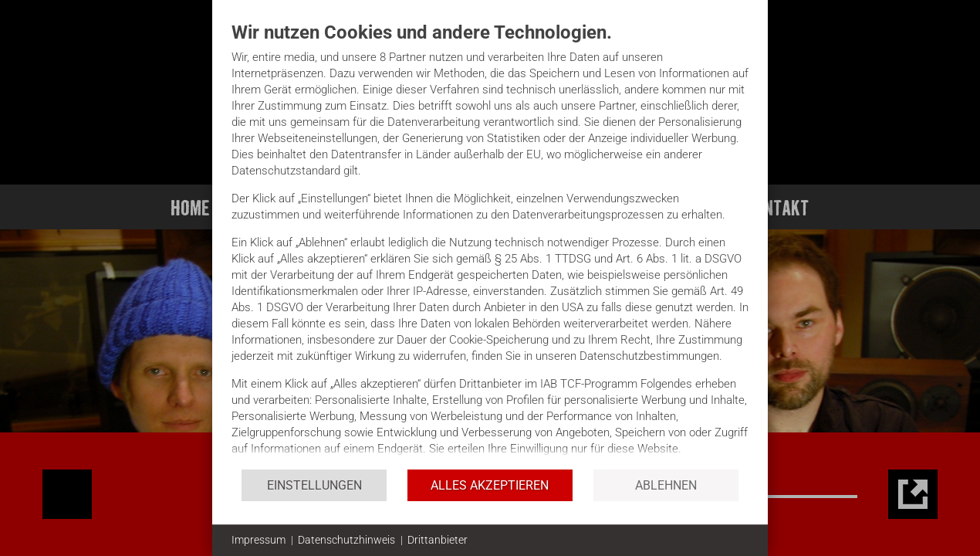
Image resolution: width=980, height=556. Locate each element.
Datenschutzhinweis (346, 540)
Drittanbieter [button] (438, 540)
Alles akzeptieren (490, 485)
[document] (490, 244)
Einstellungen (314, 485)
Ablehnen (666, 485)
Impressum (259, 540)
